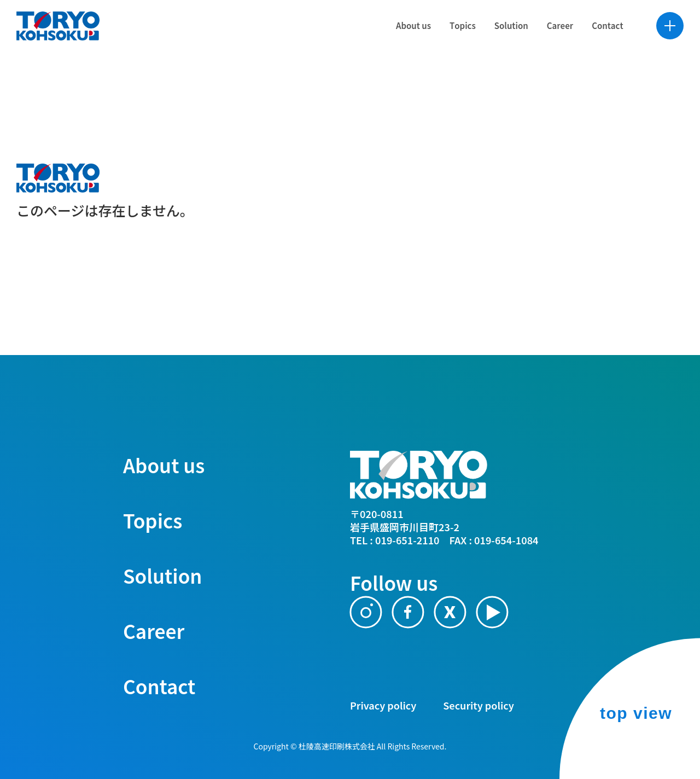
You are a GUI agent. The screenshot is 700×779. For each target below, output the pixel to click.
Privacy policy (383, 705)
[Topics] (450, 43)
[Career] (547, 43)
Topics (153, 520)
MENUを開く (657, 44)
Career (154, 630)
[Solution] (499, 43)
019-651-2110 (407, 540)
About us (164, 465)
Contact (159, 686)
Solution (162, 575)
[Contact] (595, 43)
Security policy (478, 705)
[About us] (401, 43)
